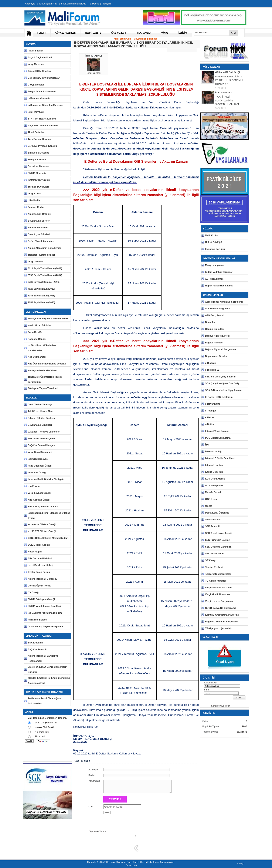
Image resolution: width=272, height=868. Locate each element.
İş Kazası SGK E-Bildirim (219, 397)
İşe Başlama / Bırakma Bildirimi (45, 613)
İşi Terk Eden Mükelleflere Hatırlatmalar (42, 348)
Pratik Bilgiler (35, 51)
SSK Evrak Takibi (215, 554)
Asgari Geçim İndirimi (40, 57)
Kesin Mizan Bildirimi (40, 325)
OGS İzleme (212, 499)
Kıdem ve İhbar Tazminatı (219, 272)
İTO (207, 445)
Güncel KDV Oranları (39, 71)
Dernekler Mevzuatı (38, 166)
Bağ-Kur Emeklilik (38, 649)
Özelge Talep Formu (39, 572)
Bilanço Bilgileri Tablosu (41, 418)
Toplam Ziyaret (210, 732)
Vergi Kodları (35, 194)
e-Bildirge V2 (212, 370)
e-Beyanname (213, 404)
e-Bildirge (210, 363)
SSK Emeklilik (36, 643)
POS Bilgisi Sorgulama (218, 438)
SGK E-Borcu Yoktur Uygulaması (223, 390)
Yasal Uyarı (131, 865)
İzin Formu (34, 486)
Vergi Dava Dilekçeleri (40, 452)
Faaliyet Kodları (37, 207)
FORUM (41, 33)
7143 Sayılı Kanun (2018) (41, 296)
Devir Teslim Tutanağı (40, 404)
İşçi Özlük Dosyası (38, 459)
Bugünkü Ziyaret (211, 726)
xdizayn (241, 864)
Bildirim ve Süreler (38, 228)
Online (206, 721)
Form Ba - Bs (35, 332)
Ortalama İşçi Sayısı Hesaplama (45, 626)
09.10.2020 (94, 107)
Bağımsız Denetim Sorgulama (222, 622)
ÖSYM (208, 506)
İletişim (107, 4)
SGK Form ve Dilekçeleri (41, 438)
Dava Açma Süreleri (39, 234)
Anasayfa (30, 4)
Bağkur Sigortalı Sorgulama (220, 349)
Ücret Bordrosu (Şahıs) (41, 565)
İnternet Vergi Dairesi (217, 431)
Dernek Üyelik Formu (40, 586)
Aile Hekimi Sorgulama (218, 309)
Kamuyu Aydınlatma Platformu (222, 615)
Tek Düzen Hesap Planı (41, 411)
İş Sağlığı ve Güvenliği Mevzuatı (45, 105)
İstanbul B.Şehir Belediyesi (220, 458)
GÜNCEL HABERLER (65, 33)
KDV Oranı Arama (215, 479)
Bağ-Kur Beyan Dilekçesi (42, 445)
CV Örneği (34, 592)
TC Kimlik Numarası (216, 581)
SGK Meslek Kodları (39, 545)
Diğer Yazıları (94, 73)
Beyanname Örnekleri (40, 425)
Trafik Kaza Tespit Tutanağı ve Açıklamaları (44, 701)
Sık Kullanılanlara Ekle (74, 4)
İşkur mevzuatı (36, 112)
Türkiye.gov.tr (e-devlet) (218, 628)
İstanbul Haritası (214, 465)
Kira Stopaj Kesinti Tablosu (43, 507)
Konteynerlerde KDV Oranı (43, 370)
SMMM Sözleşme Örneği (41, 599)
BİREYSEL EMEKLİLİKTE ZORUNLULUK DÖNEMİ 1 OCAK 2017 (229, 80)
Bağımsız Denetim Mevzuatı (43, 125)
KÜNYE (164, 33)
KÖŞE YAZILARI (118, 33)
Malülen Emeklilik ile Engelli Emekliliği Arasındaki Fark (49, 680)
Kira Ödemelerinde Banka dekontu (47, 364)
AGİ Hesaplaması (215, 279)
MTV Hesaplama (214, 485)
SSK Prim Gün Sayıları (217, 540)
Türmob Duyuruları (38, 187)
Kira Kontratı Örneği (39, 500)
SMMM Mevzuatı (37, 173)
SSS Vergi (211, 560)
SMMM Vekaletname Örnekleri (44, 606)
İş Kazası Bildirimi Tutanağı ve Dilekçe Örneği (49, 515)
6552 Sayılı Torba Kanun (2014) (45, 275)
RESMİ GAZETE (93, 33)
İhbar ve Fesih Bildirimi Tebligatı (46, 479)
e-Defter (210, 424)
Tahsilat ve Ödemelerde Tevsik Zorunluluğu (45, 379)
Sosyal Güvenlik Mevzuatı (42, 91)
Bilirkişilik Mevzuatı (39, 153)
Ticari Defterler (36, 132)
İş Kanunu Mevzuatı (39, 98)
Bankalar (210, 322)
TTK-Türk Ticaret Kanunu (42, 119)
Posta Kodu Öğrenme (217, 513)
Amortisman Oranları (39, 214)
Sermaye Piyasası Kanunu (42, 146)
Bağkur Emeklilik (215, 329)
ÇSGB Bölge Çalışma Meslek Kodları (48, 538)
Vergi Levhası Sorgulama (219, 601)
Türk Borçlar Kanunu (39, 139)
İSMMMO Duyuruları (39, 180)
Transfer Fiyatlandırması (41, 255)
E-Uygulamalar (36, 85)
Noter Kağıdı (35, 552)
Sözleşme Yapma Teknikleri (43, 388)
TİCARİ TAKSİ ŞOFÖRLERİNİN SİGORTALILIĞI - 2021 (227, 100)
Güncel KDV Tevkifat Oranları (44, 78)
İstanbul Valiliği (214, 451)
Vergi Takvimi (35, 262)
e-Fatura (210, 417)
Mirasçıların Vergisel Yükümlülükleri (48, 319)
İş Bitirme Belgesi (38, 620)
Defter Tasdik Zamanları (41, 241)
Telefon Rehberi (214, 567)
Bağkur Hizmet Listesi (217, 336)
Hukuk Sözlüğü (213, 242)
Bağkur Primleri (214, 343)
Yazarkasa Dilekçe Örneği (42, 524)
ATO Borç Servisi (215, 315)
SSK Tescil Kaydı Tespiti (219, 533)
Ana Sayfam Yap (48, 4)
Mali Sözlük (211, 235)
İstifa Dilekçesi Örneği (40, 466)
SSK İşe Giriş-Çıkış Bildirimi (221, 377)
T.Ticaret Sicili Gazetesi (218, 574)
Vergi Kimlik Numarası (217, 594)
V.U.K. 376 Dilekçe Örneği (42, 531)
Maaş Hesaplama (215, 265)
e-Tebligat (210, 411)
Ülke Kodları (35, 200)
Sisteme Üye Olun (217, 706)
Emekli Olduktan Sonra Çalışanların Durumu (48, 669)
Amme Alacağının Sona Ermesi (45, 248)
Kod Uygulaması (37, 357)
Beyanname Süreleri (39, 221)
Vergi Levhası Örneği (39, 493)
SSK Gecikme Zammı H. (218, 547)
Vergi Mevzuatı (36, 64)
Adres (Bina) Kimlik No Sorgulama (224, 302)
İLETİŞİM (182, 33)
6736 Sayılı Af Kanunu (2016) (44, 282)
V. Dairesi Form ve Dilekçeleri (44, 432)
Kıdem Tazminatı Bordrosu (43, 579)
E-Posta (94, 4)
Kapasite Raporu (37, 339)
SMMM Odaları (213, 519)
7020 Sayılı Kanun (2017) (41, 289)
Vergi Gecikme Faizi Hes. (219, 588)
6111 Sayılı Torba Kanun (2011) (45, 268)
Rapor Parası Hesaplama (219, 286)
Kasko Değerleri (214, 472)
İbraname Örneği (37, 472)
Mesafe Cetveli (213, 492)
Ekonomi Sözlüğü (215, 249)
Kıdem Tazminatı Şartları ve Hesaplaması (43, 658)
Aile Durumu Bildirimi (40, 558)
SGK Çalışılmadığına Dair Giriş (222, 383)
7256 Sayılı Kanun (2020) (41, 302)
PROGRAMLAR (143, 33)
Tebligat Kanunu (37, 159)
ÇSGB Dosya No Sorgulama (220, 608)
